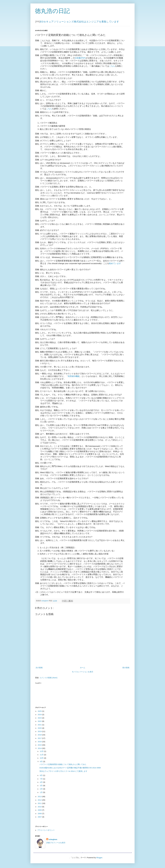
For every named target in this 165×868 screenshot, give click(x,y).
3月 (41, 786)
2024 (40, 715)
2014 (40, 748)
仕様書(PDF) (80, 58)
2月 (41, 789)
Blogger (99, 858)
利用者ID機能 (74, 376)
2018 (40, 735)
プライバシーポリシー (46, 830)
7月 (41, 779)
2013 (40, 796)
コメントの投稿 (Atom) (48, 678)
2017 (40, 738)
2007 (40, 817)
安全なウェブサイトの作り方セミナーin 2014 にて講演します (63, 771)
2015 (40, 745)
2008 (40, 813)
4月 (41, 782)
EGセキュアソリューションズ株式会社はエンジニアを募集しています (80, 22)
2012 (40, 800)
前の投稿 (126, 668)
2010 (40, 807)
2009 (40, 810)
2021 (40, 725)
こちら (112, 66)
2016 (40, 742)
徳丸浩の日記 (52, 11)
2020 (40, 728)
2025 (40, 711)
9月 (41, 761)
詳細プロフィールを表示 (56, 843)
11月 (42, 755)
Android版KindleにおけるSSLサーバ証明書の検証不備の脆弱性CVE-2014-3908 (70, 768)
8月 (41, 775)
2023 (40, 718)
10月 (42, 758)
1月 (41, 792)
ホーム (83, 668)
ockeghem (53, 839)
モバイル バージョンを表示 (82, 672)
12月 (42, 751)
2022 (40, 721)
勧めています (115, 263)
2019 (40, 731)
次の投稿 (39, 668)
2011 (40, 803)
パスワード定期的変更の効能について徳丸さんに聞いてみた (63, 764)
